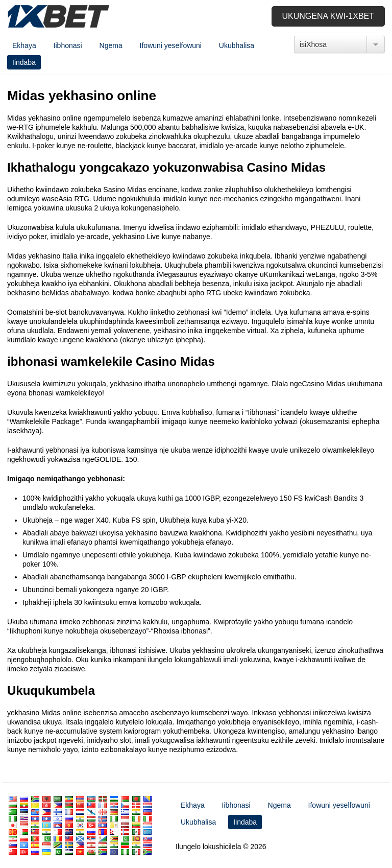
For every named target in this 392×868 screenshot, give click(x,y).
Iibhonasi (68, 45)
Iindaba (24, 62)
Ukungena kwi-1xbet (328, 16)
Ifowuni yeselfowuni (171, 45)
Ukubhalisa (237, 45)
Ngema (111, 45)
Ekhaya (24, 45)
